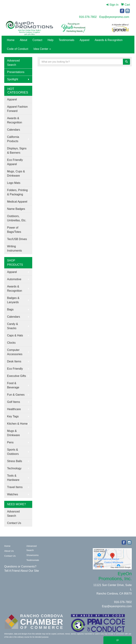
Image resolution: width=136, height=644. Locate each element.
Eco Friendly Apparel (15, 162)
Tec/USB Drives (17, 239)
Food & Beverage (13, 385)
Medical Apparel (17, 202)
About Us (9, 551)
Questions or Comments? (20, 566)
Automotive (14, 279)
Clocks (11, 343)
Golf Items (14, 402)
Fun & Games (16, 395)
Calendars (14, 130)
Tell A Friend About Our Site (22, 571)
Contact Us (14, 523)
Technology (14, 468)
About (24, 40)
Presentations (16, 72)
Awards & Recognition (109, 40)
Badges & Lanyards (13, 300)
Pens (10, 442)
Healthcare (14, 409)
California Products (13, 139)
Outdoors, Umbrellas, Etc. (17, 218)
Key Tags (13, 416)
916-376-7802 (88, 17)
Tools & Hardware (13, 478)
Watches (13, 494)
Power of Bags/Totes (14, 230)
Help (51, 40)
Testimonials (67, 40)
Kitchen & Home (17, 424)
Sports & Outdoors (13, 452)
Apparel (85, 40)
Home (11, 40)
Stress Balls (15, 461)
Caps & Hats (15, 335)
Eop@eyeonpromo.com (114, 17)
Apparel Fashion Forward (17, 109)
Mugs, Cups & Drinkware (16, 174)
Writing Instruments (15, 248)
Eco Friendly (15, 369)
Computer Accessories (15, 352)
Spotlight (13, 79)
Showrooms (32, 555)
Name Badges (16, 209)
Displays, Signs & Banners (17, 151)
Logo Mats (14, 183)
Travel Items (15, 487)
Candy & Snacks (12, 326)
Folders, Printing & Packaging (17, 192)
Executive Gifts (17, 376)
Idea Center (42, 49)
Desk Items (14, 361)
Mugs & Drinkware (13, 433)
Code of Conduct (18, 49)
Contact (37, 40)
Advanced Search (13, 63)
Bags (10, 309)
